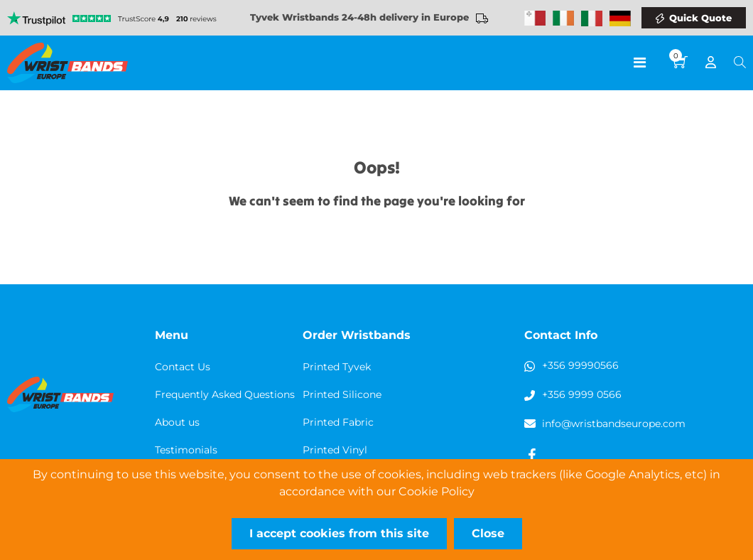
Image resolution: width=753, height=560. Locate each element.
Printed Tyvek (337, 367)
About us (177, 422)
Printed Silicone (342, 394)
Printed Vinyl (335, 450)
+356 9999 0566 (582, 394)
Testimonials (186, 450)
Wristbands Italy (592, 18)
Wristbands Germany (620, 18)
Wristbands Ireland (563, 18)
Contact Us (183, 367)
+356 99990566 (580, 365)
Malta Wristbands (535, 18)
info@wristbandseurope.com (614, 424)
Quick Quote (700, 18)
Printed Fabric (338, 422)
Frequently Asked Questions (225, 394)
